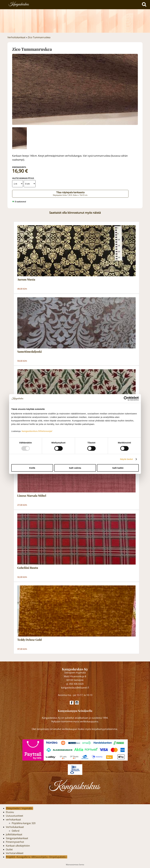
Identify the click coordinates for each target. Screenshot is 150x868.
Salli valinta (75, 468)
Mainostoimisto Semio (75, 865)
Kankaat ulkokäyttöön (18, 846)
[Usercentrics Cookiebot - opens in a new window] (126, 398)
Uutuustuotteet (15, 816)
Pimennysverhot (15, 842)
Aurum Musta (26, 280)
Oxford (16, 831)
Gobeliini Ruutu (28, 568)
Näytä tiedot (126, 459)
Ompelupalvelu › (58, 857)
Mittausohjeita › (40, 857)
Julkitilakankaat (14, 834)
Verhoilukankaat (16, 37)
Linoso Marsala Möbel (32, 496)
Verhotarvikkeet (15, 853)
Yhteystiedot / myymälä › (19, 808)
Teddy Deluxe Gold (29, 640)
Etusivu (10, 812)
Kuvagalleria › (24, 857)
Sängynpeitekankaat (17, 838)
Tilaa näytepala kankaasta (70, 194)
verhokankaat (13, 820)
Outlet (9, 849)
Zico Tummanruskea (39, 37)
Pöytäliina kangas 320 (24, 823)
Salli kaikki (118, 468)
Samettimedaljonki (30, 352)
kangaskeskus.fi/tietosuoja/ (37, 431)
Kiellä (32, 468)
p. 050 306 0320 (75, 684)
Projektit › (11, 857)
